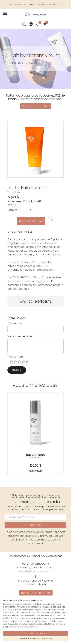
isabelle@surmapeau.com (36, 571)
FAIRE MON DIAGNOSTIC (35, 106)
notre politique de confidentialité (23, 627)
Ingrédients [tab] (43, 302)
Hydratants (29, 63)
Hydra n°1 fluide (36, 455)
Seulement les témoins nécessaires (35, 638)
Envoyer (17, 370)
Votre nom (15, 323)
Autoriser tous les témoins (36, 633)
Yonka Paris (16, 63)
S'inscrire (36, 525)
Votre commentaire (20, 336)
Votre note (15, 357)
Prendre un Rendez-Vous (35, 593)
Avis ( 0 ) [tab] (26, 302)
